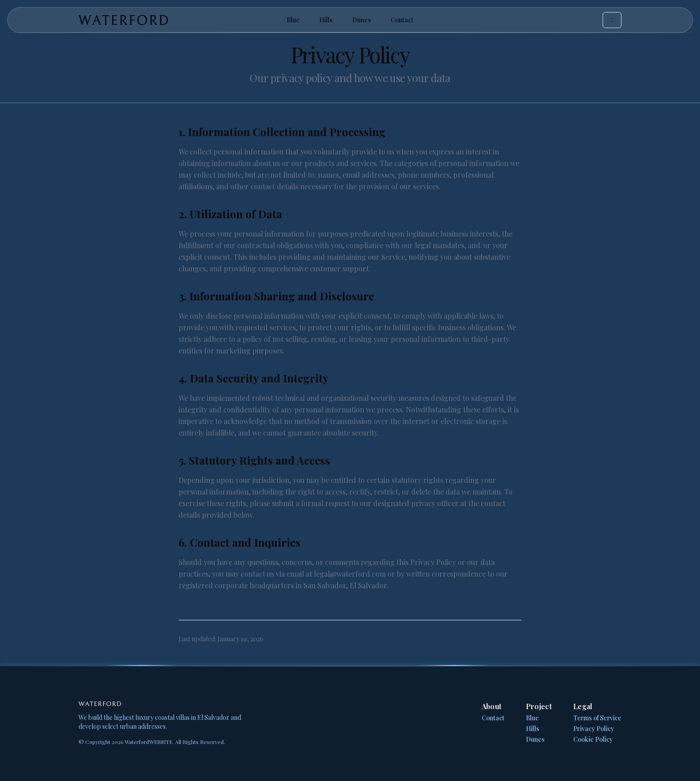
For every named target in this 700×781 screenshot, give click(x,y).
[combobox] (612, 20)
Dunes (362, 20)
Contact (402, 20)
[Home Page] (169, 20)
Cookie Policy (593, 739)
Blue (293, 20)
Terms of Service (597, 718)
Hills (326, 20)
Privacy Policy (594, 729)
